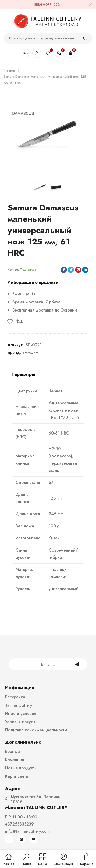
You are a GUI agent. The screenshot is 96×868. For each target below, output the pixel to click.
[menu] (43, 860)
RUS (26, 53)
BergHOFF (43, 5)
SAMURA (30, 353)
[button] (26, 860)
